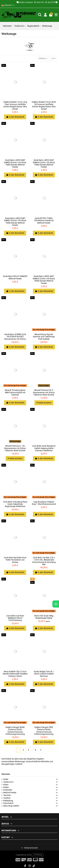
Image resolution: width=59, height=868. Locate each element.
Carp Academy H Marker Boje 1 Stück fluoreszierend (44, 503)
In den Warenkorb (15, 117)
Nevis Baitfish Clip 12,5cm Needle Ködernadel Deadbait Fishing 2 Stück (15, 674)
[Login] (45, 15)
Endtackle (8, 790)
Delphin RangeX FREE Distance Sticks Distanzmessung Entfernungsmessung (44, 731)
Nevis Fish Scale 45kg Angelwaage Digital (44, 617)
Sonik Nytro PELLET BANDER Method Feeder (15, 277)
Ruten (6, 785)
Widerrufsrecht (29, 848)
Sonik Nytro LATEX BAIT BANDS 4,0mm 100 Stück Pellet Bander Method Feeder (15, 222)
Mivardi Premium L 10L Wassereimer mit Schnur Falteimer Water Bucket (15, 448)
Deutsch (8, 5)
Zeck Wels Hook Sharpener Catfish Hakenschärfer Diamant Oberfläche (44, 448)
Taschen (7, 795)
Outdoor (7, 798)
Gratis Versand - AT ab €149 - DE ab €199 (37, 2)
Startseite (6, 774)
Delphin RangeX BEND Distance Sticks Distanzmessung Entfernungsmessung (15, 731)
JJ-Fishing (38, 855)
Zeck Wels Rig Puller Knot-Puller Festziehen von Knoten (15, 560)
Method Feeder (10, 793)
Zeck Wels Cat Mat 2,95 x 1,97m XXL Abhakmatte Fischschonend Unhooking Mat (44, 561)
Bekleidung (8, 801)
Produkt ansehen (44, 403)
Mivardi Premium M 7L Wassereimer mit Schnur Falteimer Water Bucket (44, 392)
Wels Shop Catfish (11, 806)
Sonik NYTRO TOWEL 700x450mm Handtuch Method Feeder (44, 221)
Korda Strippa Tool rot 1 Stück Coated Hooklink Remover (44, 674)
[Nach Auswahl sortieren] (43, 58)
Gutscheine (8, 803)
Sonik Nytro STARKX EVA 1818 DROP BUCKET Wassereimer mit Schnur (15, 337)
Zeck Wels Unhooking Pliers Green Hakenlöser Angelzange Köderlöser (15, 504)
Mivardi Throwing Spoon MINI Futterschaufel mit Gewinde (15, 392)
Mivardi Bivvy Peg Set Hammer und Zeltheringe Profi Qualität (44, 337)
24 (54, 58)
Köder (6, 779)
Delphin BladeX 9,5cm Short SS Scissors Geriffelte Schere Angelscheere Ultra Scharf (44, 105)
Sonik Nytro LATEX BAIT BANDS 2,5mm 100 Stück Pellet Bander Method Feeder (44, 280)
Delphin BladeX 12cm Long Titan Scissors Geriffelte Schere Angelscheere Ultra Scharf (15, 105)
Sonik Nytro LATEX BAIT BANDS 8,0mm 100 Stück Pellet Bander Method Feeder (15, 164)
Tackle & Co (8, 782)
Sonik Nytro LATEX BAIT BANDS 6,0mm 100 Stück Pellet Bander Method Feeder (44, 164)
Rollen (6, 787)
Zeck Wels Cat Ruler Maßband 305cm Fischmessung (15, 618)
